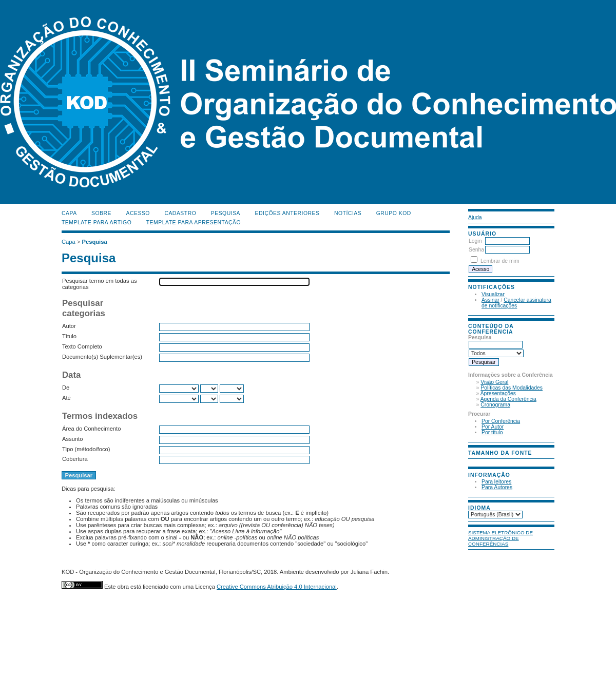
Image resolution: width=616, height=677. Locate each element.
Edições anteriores (287, 213)
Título (69, 336)
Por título (492, 432)
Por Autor (493, 427)
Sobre (101, 213)
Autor (69, 326)
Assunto (72, 439)
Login (475, 241)
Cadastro (180, 213)
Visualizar (493, 294)
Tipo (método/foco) (86, 449)
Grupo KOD (394, 213)
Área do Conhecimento (91, 429)
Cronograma (495, 405)
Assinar (490, 300)
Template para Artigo (97, 223)
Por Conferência (501, 421)
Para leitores (496, 482)
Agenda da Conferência (508, 399)
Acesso (138, 213)
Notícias (348, 213)
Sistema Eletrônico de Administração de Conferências (500, 538)
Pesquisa (226, 213)
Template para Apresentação (194, 223)
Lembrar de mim (500, 261)
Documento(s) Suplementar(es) (102, 357)
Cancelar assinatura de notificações (516, 303)
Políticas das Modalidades (512, 388)
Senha (476, 250)
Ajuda (475, 217)
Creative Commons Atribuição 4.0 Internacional (277, 587)
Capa (69, 213)
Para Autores (497, 487)
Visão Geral (494, 382)
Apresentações (498, 393)
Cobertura (75, 459)
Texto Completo (82, 346)
